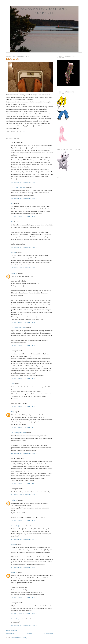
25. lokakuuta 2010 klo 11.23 (24, 625)
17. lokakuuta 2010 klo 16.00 (24, 182)
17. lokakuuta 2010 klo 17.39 (24, 198)
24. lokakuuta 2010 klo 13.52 (24, 520)
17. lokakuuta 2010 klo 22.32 (24, 268)
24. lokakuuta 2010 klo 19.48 (24, 598)
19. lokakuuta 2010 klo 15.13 (24, 427)
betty (13, 412)
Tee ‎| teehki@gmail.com (19, 187)
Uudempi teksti (11, 633)
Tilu (13, 384)
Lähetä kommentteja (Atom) (18, 638)
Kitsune (14, 252)
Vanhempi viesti (48, 633)
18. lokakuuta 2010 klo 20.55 (24, 406)
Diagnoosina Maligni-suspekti (44, 11)
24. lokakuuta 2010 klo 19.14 (24, 567)
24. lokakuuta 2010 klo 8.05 (24, 483)
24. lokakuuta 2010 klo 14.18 (24, 539)
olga (13, 203)
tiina (13, 222)
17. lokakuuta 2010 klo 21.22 (24, 247)
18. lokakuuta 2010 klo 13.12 (24, 346)
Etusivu (29, 633)
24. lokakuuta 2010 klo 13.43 (24, 495)
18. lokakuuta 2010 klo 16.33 (24, 378)
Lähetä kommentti (12, 630)
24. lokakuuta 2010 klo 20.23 (24, 614)
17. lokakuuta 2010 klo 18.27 (24, 217)
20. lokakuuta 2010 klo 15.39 (24, 453)
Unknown (14, 273)
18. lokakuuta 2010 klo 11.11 (24, 322)
